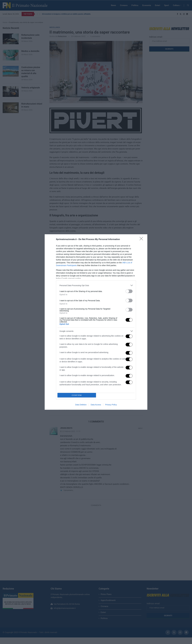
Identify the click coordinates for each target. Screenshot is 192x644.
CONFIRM (77, 395)
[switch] (129, 291)
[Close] (142, 239)
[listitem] (96, 285)
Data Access (96, 405)
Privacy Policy (111, 405)
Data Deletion (81, 405)
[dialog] (96, 322)
